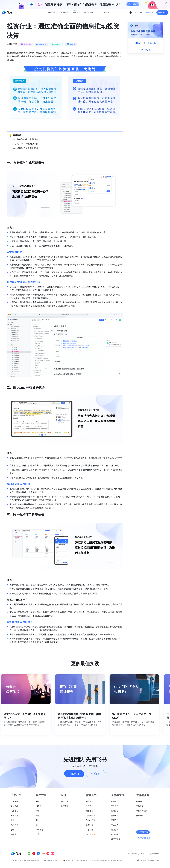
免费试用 (146, 50)
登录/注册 (162, 12)
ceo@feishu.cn (153, 854)
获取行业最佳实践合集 (146, 43)
